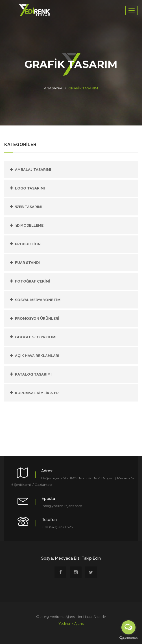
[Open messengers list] (128, 627)
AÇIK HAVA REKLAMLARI (37, 356)
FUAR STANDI (27, 263)
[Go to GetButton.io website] (128, 638)
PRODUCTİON (28, 244)
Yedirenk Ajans (71, 624)
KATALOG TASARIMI (33, 374)
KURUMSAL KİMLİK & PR (37, 393)
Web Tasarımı (29, 207)
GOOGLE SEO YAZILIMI (36, 337)
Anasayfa (53, 88)
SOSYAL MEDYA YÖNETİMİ (38, 300)
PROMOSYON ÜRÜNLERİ (37, 318)
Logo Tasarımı (30, 188)
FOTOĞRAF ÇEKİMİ (32, 281)
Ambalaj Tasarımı (33, 170)
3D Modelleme (29, 225)
